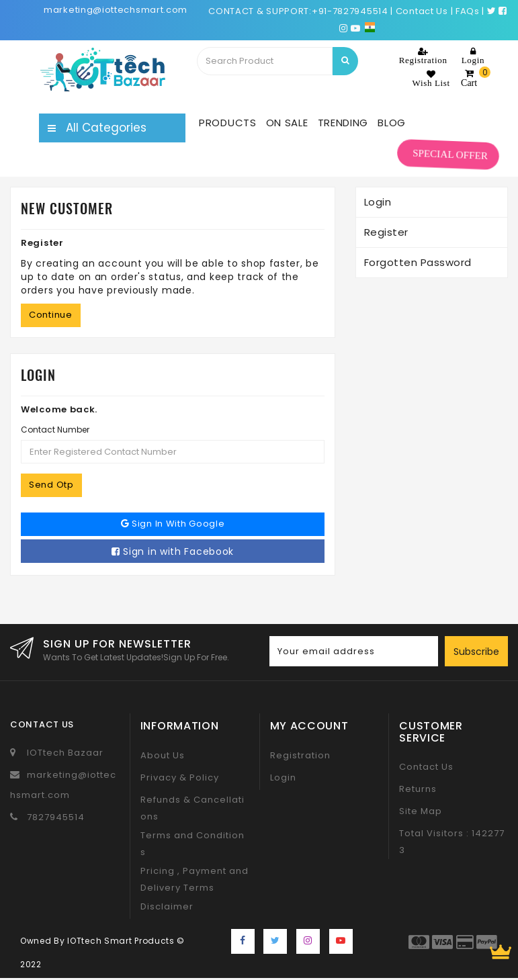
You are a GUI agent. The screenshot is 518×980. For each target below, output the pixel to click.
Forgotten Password (418, 262)
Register (386, 232)
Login (378, 202)
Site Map (421, 811)
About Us (163, 755)
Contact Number (55, 430)
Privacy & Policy (180, 777)
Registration (300, 755)
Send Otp (51, 485)
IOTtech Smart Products (121, 941)
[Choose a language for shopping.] (370, 28)
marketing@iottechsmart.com (116, 10)
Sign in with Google (173, 524)
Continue (51, 315)
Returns (418, 789)
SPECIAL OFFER (450, 155)
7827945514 (56, 817)
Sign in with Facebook (173, 551)
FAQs (468, 11)
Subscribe (476, 652)
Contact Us (426, 767)
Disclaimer (167, 906)
